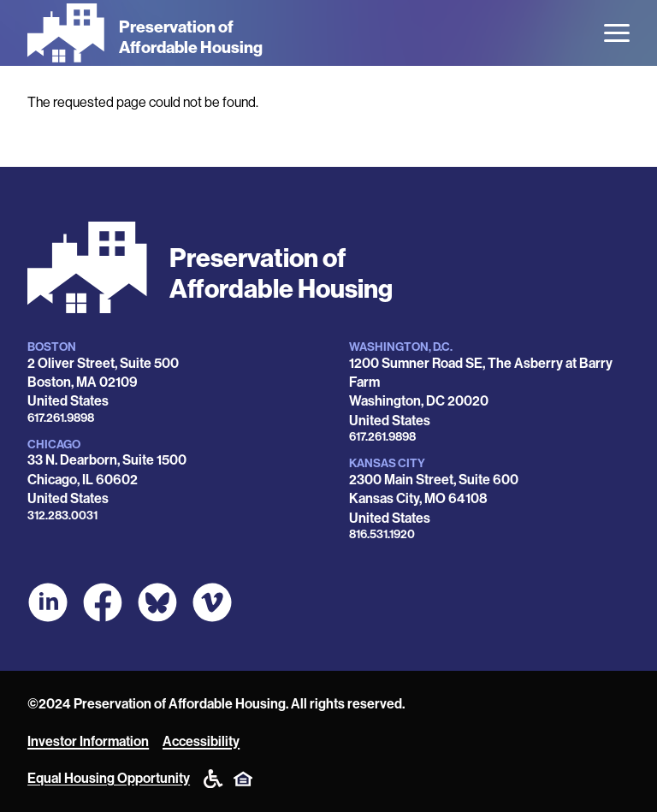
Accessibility (201, 741)
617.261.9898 (61, 418)
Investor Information (88, 741)
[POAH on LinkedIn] (48, 602)
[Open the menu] (617, 33)
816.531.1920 (382, 534)
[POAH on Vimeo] (212, 602)
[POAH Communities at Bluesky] (157, 602)
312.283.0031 (62, 516)
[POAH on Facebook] (103, 602)
